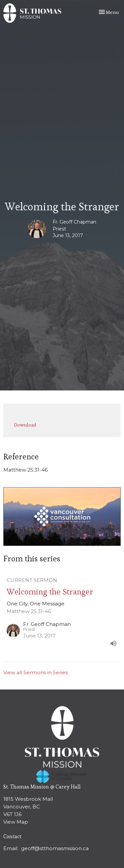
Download (25, 425)
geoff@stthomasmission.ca (55, 848)
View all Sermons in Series (36, 672)
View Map (16, 822)
